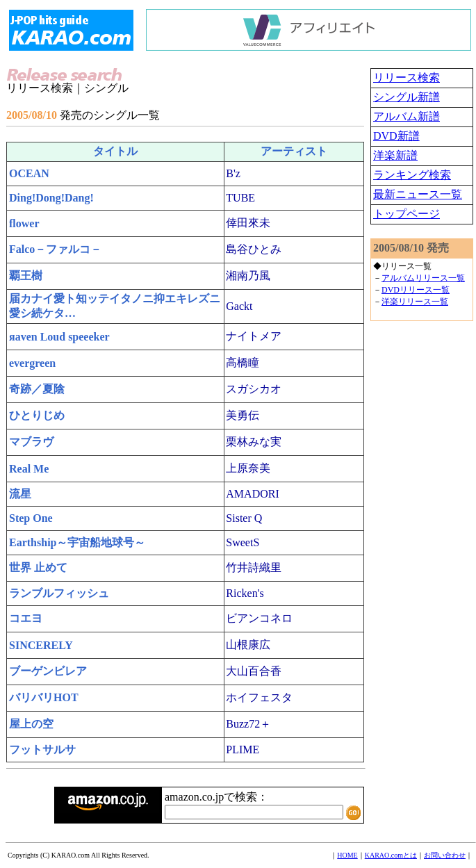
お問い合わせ (445, 855)
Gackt (239, 306)
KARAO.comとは (391, 855)
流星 (20, 494)
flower (24, 223)
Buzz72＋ (248, 724)
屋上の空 (31, 724)
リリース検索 (407, 77)
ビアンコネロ (259, 618)
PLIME (243, 750)
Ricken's (245, 593)
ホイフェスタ (259, 697)
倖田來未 (248, 223)
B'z (233, 173)
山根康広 (248, 645)
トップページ (407, 214)
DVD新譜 (396, 136)
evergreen (32, 363)
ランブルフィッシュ (59, 593)
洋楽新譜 (395, 155)
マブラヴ (31, 442)
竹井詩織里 (254, 567)
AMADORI (252, 494)
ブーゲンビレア (48, 671)
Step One (31, 518)
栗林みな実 (254, 442)
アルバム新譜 (407, 116)
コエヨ (26, 618)
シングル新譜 (407, 97)
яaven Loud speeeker (59, 337)
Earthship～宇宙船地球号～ (77, 542)
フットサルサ (42, 750)
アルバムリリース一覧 (423, 278)
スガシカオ (254, 389)
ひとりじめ (37, 415)
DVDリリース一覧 (416, 290)
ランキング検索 (412, 175)
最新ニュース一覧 (418, 194)
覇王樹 (26, 276)
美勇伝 (243, 415)
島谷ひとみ (254, 249)
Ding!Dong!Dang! (51, 198)
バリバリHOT (44, 697)
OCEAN (29, 173)
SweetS (243, 542)
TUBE (240, 198)
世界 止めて (38, 567)
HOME (347, 855)
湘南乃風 (248, 276)
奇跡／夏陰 (37, 389)
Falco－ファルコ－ (55, 249)
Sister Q (244, 518)
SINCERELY (41, 645)
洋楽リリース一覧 (415, 302)
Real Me (29, 469)
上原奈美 (248, 468)
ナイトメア (254, 336)
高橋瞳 (243, 362)
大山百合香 (254, 671)
